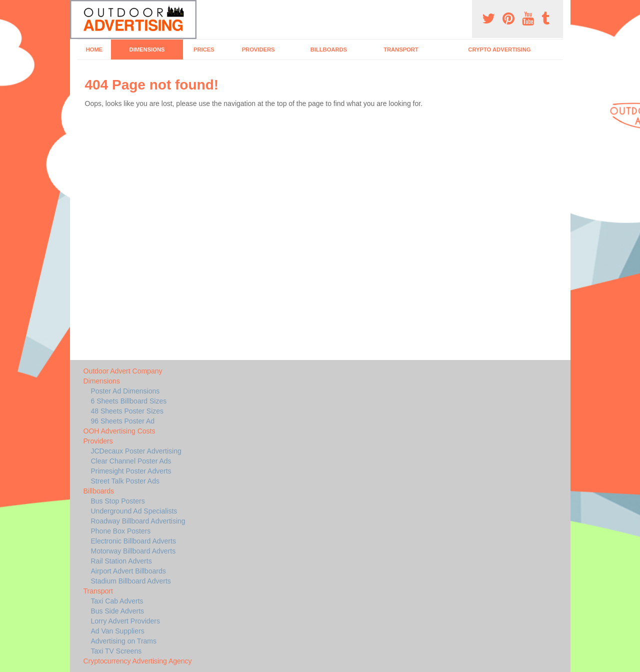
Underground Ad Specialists (134, 511)
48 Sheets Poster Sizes (127, 411)
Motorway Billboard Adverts (133, 551)
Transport (401, 49)
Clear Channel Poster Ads (131, 461)
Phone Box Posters (121, 531)
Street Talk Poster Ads (125, 481)
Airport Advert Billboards (128, 571)
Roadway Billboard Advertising (138, 521)
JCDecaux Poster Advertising (136, 451)
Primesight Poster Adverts (131, 471)
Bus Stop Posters (118, 501)
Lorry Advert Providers (126, 621)
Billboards (329, 49)
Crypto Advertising (499, 49)
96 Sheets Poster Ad (123, 421)
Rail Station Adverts (121, 561)
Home (94, 49)
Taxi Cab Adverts (117, 601)
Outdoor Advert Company (123, 371)
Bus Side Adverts (118, 611)
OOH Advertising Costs (119, 431)
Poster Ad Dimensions (125, 391)
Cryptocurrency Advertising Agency (138, 661)
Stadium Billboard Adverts (131, 581)
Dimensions (147, 49)
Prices (204, 49)
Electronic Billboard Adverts (133, 541)
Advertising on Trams (124, 641)
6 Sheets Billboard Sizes (129, 401)
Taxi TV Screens (116, 651)
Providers (258, 49)
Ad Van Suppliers (118, 631)
